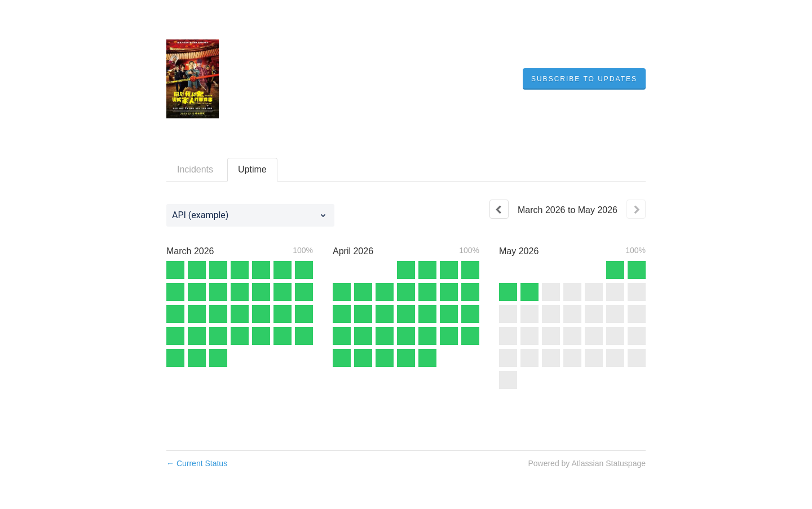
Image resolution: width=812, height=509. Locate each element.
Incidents (195, 169)
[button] (584, 79)
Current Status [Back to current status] (197, 463)
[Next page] (636, 209)
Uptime (252, 169)
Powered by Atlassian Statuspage (587, 463)
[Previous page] (499, 209)
